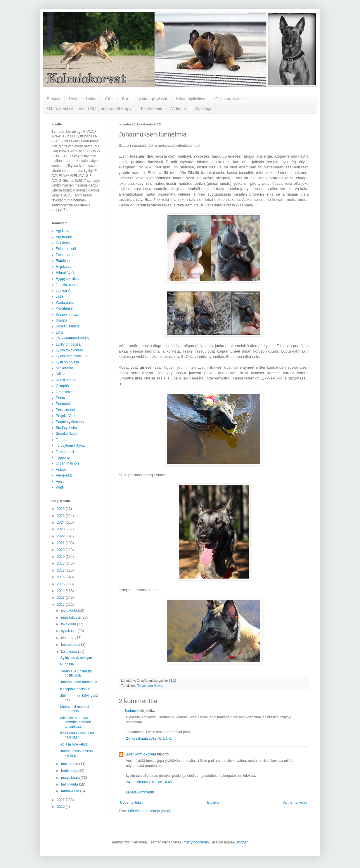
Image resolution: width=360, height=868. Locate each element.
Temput (62, 440)
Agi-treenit (64, 237)
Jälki (59, 296)
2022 (61, 536)
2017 (61, 570)
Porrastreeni (65, 410)
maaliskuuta (71, 778)
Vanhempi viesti (295, 803)
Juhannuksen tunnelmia (79, 682)
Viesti (60, 482)
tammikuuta (71, 791)
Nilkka (61, 374)
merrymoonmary (196, 842)
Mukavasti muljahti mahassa (75, 709)
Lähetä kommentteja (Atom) (150, 811)
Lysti (73, 99)
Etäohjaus (64, 261)
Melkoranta (64, 368)
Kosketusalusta (68, 326)
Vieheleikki (64, 475)
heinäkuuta (70, 645)
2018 (61, 563)
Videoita (178, 108)
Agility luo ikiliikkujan (76, 658)
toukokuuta (70, 764)
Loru (59, 332)
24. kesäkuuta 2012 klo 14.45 (149, 782)
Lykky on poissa (68, 344)
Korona (62, 320)
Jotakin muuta (67, 285)
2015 (61, 584)
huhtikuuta (70, 771)
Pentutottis (64, 404)
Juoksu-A (63, 291)
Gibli (109, 99)
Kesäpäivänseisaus (75, 689)
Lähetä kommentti (140, 792)
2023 (61, 529)
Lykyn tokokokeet (69, 350)
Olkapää (62, 386)
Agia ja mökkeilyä (74, 744)
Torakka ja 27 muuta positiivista (76, 673)
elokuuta (68, 638)
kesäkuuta (70, 652)
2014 (61, 591)
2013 (61, 598)
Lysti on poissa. (68, 362)
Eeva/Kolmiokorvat (140, 754)
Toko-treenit (65, 452)
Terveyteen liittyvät (150, 686)
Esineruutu (64, 255)
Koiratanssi (64, 308)
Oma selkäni (66, 392)
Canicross (64, 243)
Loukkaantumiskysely (72, 338)
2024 (61, 522)
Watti (60, 487)
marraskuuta (71, 617)
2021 (61, 543)
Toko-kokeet (151, 108)
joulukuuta (70, 610)
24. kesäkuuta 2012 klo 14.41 (149, 738)
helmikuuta (70, 784)
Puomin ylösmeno (70, 422)
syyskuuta (69, 631)
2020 (61, 550)
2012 (61, 605)
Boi (125, 99)
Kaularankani (66, 303)
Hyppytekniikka (68, 279)
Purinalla (67, 664)
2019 (61, 557)
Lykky (91, 99)
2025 (61, 516)
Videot (61, 470)
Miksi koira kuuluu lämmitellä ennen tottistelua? (76, 722)
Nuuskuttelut (66, 380)
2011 (61, 800)
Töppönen (64, 458)
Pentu (60, 398)
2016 (61, 577)
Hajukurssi (64, 267)
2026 (61, 509)
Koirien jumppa (67, 315)
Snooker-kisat (66, 434)
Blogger (242, 842)
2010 (61, 807)
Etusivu (53, 99)
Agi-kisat (63, 231)
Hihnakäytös (65, 273)
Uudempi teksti (132, 803)
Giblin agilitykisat (231, 99)
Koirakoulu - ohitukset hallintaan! (77, 735)
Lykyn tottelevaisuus (72, 356)
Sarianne (132, 711)
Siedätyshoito (66, 428)
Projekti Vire (65, 416)
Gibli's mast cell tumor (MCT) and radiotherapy (89, 108)
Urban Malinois (67, 463)
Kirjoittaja (203, 108)
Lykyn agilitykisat (191, 99)
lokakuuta (69, 624)
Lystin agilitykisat (152, 99)
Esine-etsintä (66, 249)
